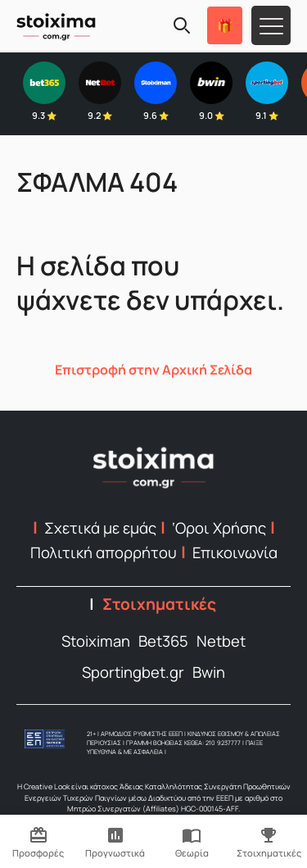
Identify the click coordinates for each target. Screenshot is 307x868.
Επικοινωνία (235, 552)
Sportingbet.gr (133, 672)
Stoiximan (96, 641)
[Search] (182, 25)
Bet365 (163, 641)
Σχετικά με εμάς (100, 528)
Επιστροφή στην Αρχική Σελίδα (153, 370)
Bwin (209, 672)
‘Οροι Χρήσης (219, 528)
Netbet (221, 641)
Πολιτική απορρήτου (104, 552)
